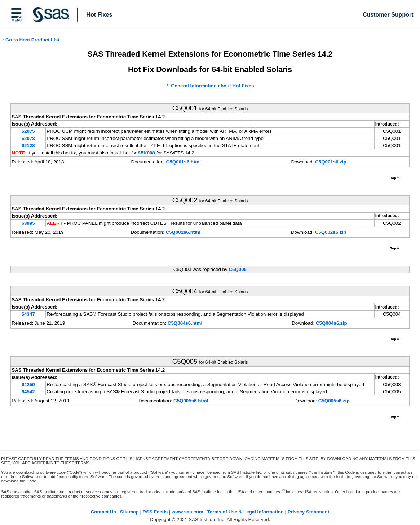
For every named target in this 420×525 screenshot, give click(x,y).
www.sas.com (187, 512)
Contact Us (103, 512)
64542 (28, 392)
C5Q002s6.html (183, 232)
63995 (28, 223)
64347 (28, 314)
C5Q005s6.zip (334, 401)
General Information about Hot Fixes (212, 86)
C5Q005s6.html (191, 401)
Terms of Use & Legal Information (246, 512)
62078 (28, 138)
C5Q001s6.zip (331, 162)
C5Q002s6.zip (331, 232)
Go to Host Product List (31, 40)
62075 (28, 131)
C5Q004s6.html (185, 323)
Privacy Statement (309, 512)
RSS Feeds (155, 512)
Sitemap (129, 512)
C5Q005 (238, 269)
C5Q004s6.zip (331, 323)
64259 (28, 384)
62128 (28, 146)
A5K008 (146, 153)
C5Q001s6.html (184, 162)
